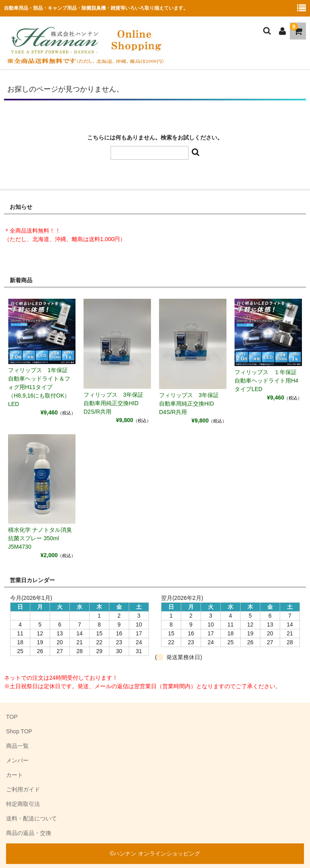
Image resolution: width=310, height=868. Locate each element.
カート (15, 775)
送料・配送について (31, 818)
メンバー (17, 760)
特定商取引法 (23, 804)
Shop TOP (19, 731)
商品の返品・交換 (29, 833)
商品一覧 (17, 746)
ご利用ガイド (23, 789)
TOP (12, 717)
